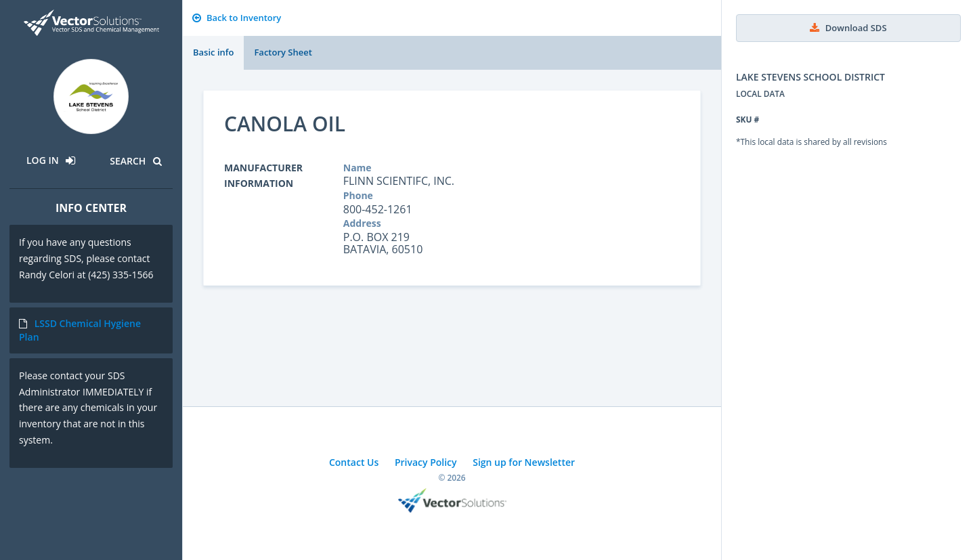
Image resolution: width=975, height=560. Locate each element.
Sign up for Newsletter (524, 462)
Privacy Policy (426, 462)
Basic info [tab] (213, 52)
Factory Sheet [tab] (283, 52)
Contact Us (354, 462)
